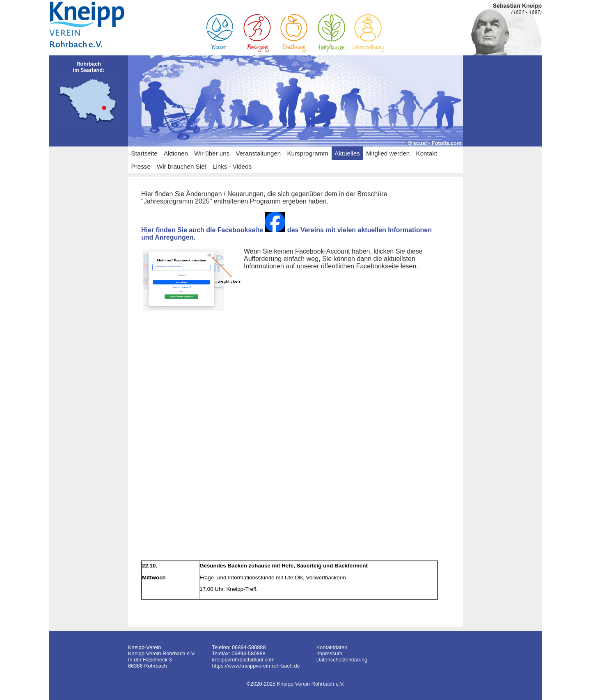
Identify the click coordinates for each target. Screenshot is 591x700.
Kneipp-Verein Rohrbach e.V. (311, 684)
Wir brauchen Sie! (182, 166)
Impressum (329, 653)
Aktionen (176, 153)
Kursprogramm (307, 153)
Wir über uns (212, 153)
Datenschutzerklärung (342, 660)
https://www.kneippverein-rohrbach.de (256, 666)
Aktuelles (347, 153)
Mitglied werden (388, 153)
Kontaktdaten (332, 647)
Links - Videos (232, 166)
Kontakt (427, 153)
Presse (141, 166)
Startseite (144, 153)
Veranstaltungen (259, 153)
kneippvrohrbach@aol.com (243, 660)
